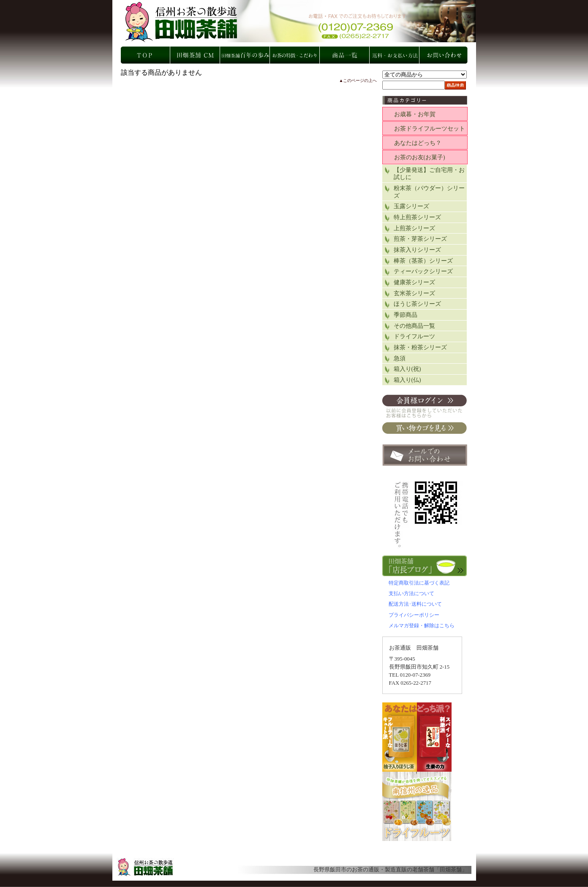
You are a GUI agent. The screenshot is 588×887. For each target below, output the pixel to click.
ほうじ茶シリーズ (417, 304)
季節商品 (406, 315)
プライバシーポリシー (414, 615)
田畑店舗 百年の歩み (245, 55)
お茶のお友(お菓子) (420, 157)
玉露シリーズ (411, 206)
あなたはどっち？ (418, 143)
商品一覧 (345, 55)
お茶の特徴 (295, 55)
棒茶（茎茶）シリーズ (423, 261)
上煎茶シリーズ (414, 228)
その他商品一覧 (414, 326)
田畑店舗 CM (196, 55)
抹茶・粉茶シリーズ (420, 347)
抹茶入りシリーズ (417, 250)
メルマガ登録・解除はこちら (422, 626)
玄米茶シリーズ (414, 293)
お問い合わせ (445, 55)
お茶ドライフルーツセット (430, 129)
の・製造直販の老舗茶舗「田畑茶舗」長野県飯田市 (298, 21)
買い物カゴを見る (425, 428)
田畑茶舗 (451, 870)
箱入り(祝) (407, 369)
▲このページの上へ (358, 80)
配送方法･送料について (415, 604)
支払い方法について (411, 593)
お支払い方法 (395, 55)
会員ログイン (425, 406)
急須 (400, 358)
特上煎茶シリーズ (417, 217)
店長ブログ (425, 566)
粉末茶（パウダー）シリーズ (429, 192)
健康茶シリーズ (414, 282)
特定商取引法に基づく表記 (419, 583)
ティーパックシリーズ (423, 271)
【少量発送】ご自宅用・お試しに (429, 174)
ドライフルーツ (414, 336)
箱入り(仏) (407, 380)
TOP (146, 55)
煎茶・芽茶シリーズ (420, 239)
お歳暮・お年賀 (415, 114)
